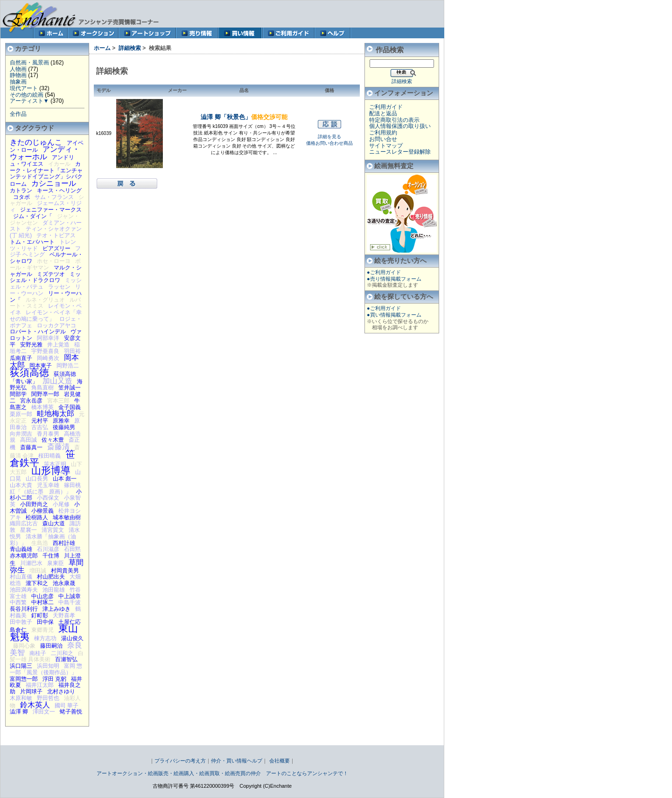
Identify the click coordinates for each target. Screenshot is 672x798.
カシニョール (54, 183)
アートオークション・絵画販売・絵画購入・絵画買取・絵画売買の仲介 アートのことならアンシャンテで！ (222, 773)
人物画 (18, 69)
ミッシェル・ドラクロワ (45, 277)
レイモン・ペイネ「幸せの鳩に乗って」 (46, 316)
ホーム (102, 48)
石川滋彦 (48, 549)
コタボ (21, 197)
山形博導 (51, 470)
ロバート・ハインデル (38, 332)
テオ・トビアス (56, 235)
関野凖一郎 (45, 394)
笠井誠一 (70, 388)
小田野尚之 (34, 504)
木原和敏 (21, 698)
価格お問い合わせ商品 (329, 143)
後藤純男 (64, 427)
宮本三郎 (58, 401)
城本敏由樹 (67, 517)
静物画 (18, 75)
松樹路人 (37, 517)
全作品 (18, 114)
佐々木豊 (53, 440)
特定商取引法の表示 (394, 120)
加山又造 (57, 381)
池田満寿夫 (24, 590)
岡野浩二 (68, 366)
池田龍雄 (54, 590)
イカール (59, 164)
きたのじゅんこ (36, 142)
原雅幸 (61, 421)
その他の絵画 (27, 95)
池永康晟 (64, 583)
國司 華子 (66, 706)
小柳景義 (42, 511)
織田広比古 (24, 523)
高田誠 (28, 440)
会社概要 (280, 761)
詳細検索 (130, 48)
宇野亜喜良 (45, 351)
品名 (244, 90)
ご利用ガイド (386, 107)
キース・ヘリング (59, 191)
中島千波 (70, 602)
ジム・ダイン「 (33, 216)
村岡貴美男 (65, 571)
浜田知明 (48, 666)
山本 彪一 (65, 479)
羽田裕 (72, 351)
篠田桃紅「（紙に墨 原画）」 (45, 488)
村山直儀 (21, 577)
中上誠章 (70, 596)
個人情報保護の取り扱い (400, 126)
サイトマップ (386, 146)
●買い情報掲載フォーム (394, 315)
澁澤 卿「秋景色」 (244, 117)
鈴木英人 (35, 705)
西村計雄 (64, 543)
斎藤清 (58, 446)
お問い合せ (383, 139)
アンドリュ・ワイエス (42, 161)
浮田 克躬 (54, 679)
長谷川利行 (24, 609)
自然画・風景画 (29, 63)
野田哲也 (48, 698)
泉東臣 (56, 563)
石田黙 (72, 549)
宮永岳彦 (31, 401)
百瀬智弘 (66, 659)
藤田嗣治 (51, 646)
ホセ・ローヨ (54, 261)
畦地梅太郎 (56, 413)
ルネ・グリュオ (45, 300)
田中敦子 (21, 622)
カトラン (21, 191)
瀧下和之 (37, 583)
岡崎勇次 (48, 358)
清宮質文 (53, 530)
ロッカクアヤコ (56, 325)
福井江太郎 (40, 685)
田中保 (45, 622)
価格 (329, 90)
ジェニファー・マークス (51, 210)
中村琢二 (42, 602)
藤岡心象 (24, 646)
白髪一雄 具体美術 (47, 657)
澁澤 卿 (19, 712)
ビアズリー (56, 248)
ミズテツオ (51, 274)
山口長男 (37, 479)
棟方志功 (45, 638)
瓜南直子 (21, 358)
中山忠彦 (42, 596)
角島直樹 (42, 388)
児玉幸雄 (48, 485)
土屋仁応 (70, 622)
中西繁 (18, 602)
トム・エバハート (32, 242)
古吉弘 (40, 427)
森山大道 (54, 523)
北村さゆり (61, 692)
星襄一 (28, 530)
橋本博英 (42, 407)
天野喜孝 (64, 615)
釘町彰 (40, 615)
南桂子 (38, 653)
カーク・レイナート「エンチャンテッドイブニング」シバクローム (46, 174)
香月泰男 (48, 434)
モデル (104, 90)
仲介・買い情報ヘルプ (237, 761)
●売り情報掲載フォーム (394, 279)
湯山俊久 (72, 638)
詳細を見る (329, 137)
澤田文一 (44, 712)
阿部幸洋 (48, 338)
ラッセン (59, 287)
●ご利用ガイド (384, 272)
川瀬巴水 (31, 563)
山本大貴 (21, 485)
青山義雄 (21, 549)
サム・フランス (54, 197)
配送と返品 (383, 113)
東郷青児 (42, 630)
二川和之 (62, 653)
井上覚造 (58, 345)
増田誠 (38, 571)
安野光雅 (31, 345)
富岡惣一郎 (24, 679)
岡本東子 (41, 366)
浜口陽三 (21, 666)
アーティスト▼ (29, 101)
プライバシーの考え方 (180, 761)
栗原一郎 (21, 414)
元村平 (40, 421)
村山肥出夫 (51, 577)
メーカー (177, 90)
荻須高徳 (29, 372)
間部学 (18, 394)
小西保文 (48, 498)
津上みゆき (56, 609)
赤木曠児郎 (24, 556)
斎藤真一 (31, 447)
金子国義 (70, 407)
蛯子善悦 (71, 712)
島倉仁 (18, 630)
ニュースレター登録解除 (400, 152)
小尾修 (61, 504)
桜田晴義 (49, 456)
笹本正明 (55, 464)
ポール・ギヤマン (45, 264)
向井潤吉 (21, 434)
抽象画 (18, 82)
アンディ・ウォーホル (45, 153)
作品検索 (390, 50)
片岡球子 (31, 692)
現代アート (24, 88)
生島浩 (40, 543)
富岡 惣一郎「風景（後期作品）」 (46, 669)
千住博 (51, 556)
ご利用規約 (383, 133)
